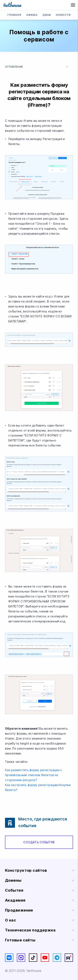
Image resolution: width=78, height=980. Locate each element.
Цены (47, 15)
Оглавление (37, 67)
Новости (63, 15)
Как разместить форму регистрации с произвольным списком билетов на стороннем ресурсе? (34, 775)
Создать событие (39, 842)
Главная (14, 15)
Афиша (32, 15)
